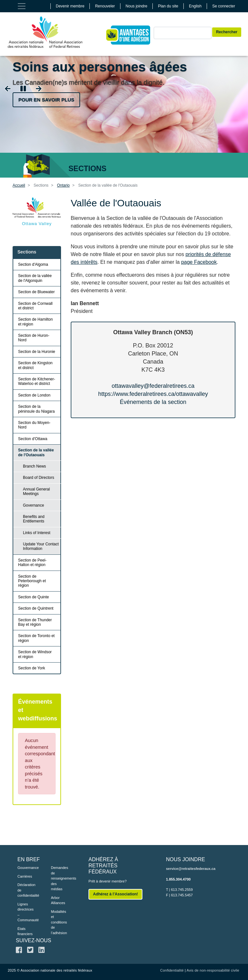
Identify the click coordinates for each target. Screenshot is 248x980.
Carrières (25, 876)
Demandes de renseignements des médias (58, 878)
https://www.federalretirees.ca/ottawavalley (153, 394)
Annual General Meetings (36, 491)
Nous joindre (136, 6)
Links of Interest (37, 533)
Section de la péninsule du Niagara (36, 409)
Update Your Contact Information (41, 546)
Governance (33, 505)
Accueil (19, 185)
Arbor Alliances (58, 900)
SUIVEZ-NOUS (33, 940)
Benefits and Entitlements (34, 519)
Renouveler (105, 6)
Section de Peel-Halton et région (32, 562)
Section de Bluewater (36, 292)
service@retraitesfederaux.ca (191, 869)
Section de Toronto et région (36, 638)
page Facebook (199, 262)
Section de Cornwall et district (35, 306)
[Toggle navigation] (22, 6)
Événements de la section (153, 402)
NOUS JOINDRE (186, 859)
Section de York (31, 668)
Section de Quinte (33, 597)
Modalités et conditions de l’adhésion (58, 922)
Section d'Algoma (33, 264)
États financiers (25, 931)
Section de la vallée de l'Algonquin (35, 278)
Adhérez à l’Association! (115, 894)
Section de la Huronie (37, 352)
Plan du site (168, 6)
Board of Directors (39, 478)
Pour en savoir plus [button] (46, 100)
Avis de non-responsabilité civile (213, 970)
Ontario (63, 185)
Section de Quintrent (36, 608)
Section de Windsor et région (35, 654)
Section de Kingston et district (35, 365)
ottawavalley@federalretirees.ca (153, 386)
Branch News (34, 466)
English (195, 6)
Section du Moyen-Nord (34, 425)
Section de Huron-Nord (34, 338)
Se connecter (224, 6)
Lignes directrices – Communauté (25, 912)
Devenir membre (70, 6)
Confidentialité (172, 970)
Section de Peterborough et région (32, 581)
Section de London (34, 395)
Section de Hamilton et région (35, 322)
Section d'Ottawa (33, 439)
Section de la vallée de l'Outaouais (36, 452)
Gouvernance (25, 868)
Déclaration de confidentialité (25, 890)
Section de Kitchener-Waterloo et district (37, 381)
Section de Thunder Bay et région (35, 622)
